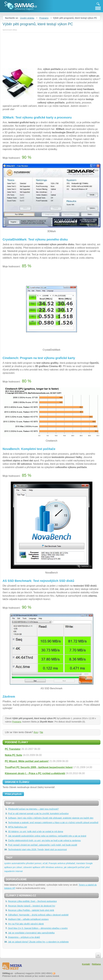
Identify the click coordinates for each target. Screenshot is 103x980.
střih (43, 867)
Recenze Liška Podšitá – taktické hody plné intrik (31, 910)
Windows (50, 867)
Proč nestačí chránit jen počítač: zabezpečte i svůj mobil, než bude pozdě (43, 845)
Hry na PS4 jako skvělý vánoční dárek (26, 924)
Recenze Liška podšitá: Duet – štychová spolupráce (32, 901)
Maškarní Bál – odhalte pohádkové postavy (28, 919)
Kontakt (86, 964)
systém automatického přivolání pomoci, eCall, (26, 863)
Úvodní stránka (27, 18)
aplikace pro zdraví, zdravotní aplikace (22, 867)
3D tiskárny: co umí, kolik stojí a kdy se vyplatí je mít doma (36, 831)
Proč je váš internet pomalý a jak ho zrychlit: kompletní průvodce (38, 814)
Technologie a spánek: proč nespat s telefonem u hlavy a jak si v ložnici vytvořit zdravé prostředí (53, 823)
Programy (44, 18)
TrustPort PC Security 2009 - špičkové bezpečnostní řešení (39, 767)
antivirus (61, 863)
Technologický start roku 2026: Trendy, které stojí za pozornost (37, 849)
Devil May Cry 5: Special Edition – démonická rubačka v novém (38, 928)
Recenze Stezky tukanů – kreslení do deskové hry (32, 906)
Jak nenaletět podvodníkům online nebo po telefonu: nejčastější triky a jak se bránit (47, 836)
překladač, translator (76, 863)
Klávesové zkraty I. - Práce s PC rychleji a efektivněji (35, 773)
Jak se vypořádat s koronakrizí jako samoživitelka (31, 933)
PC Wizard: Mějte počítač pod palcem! (27, 761)
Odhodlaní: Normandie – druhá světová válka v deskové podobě (38, 915)
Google (89, 863)
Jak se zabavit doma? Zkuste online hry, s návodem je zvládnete (38, 942)
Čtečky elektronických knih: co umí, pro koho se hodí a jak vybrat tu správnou (44, 840)
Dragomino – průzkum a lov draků (24, 937)
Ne (41, 732)
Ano (36, 732)
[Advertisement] (51, 49)
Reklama (96, 964)
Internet (19, 871)
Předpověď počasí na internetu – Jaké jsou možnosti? (33, 809)
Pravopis (53, 863)
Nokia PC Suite (14, 755)
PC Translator (13, 749)
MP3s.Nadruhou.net (18, 827)
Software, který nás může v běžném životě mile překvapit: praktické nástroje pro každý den (51, 818)
